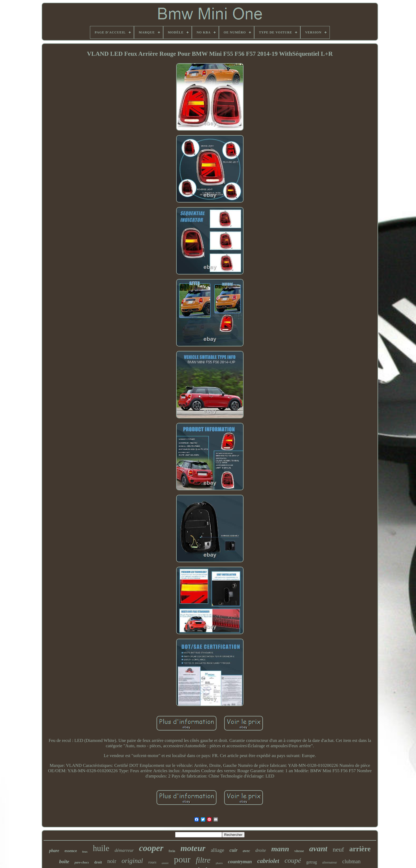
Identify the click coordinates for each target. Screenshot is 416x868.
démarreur (124, 850)
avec (246, 851)
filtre (203, 860)
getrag (312, 862)
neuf (338, 849)
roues (152, 862)
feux (85, 852)
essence (71, 851)
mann (280, 849)
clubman (351, 861)
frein (172, 851)
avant (318, 848)
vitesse (299, 851)
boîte (64, 861)
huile (101, 848)
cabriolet (268, 861)
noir (112, 861)
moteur (193, 848)
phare (54, 851)
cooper (151, 848)
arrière (360, 849)
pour (182, 859)
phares (219, 863)
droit (98, 862)
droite (261, 850)
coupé (293, 860)
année (165, 863)
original (132, 861)
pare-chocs (82, 862)
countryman (240, 862)
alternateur (330, 862)
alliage (217, 850)
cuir (233, 850)
